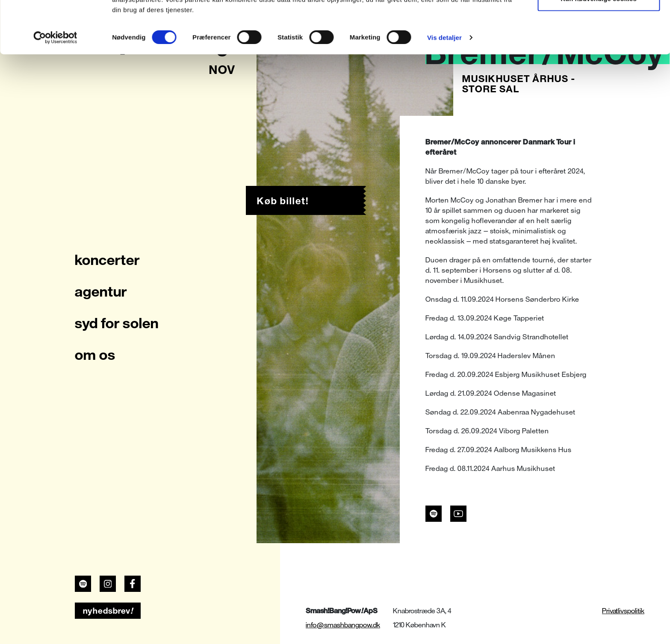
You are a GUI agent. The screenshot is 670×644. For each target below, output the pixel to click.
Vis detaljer (444, 90)
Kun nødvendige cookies (599, 51)
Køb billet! (283, 201)
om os (95, 355)
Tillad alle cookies (599, 22)
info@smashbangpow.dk (343, 625)
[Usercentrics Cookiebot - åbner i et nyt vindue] (55, 90)
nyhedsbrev (108, 611)
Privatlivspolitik (623, 611)
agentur (101, 291)
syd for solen (117, 323)
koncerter (107, 260)
